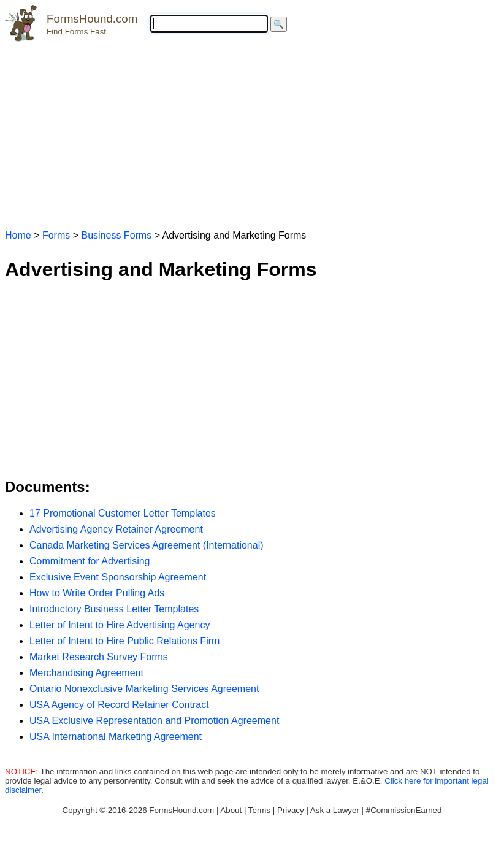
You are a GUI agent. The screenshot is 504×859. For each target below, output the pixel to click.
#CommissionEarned (404, 810)
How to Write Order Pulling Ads (97, 593)
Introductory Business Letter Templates (114, 609)
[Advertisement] (252, 130)
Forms (56, 235)
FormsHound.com (92, 19)
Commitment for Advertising (90, 561)
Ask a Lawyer (335, 810)
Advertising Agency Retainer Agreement (116, 529)
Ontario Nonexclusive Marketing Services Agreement (144, 689)
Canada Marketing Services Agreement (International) (147, 545)
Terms (259, 810)
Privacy (291, 810)
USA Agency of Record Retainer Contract (119, 705)
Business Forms (116, 235)
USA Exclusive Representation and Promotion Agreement (154, 721)
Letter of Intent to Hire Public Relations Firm (124, 641)
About (231, 810)
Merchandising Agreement (86, 673)
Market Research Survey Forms (99, 657)
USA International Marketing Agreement (116, 737)
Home (18, 235)
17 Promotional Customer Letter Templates (123, 513)
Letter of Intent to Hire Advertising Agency (120, 625)
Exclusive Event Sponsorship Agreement (118, 577)
